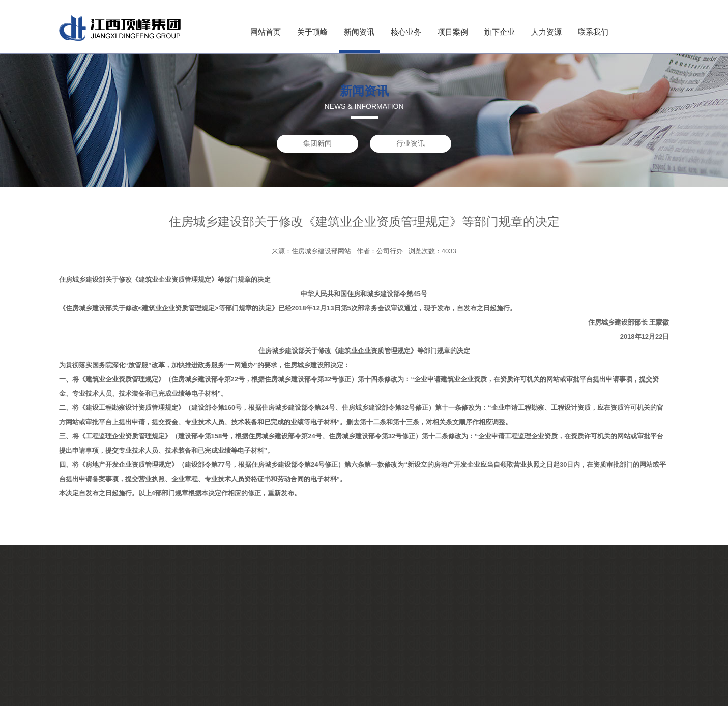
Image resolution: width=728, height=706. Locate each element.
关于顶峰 (312, 32)
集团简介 (99, 639)
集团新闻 (317, 143)
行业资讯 (411, 143)
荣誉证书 (99, 688)
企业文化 (99, 676)
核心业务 (406, 32)
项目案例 (453, 32)
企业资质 (99, 651)
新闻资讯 (359, 32)
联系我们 (593, 32)
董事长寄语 (103, 664)
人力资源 (546, 32)
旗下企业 (500, 32)
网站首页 (266, 32)
